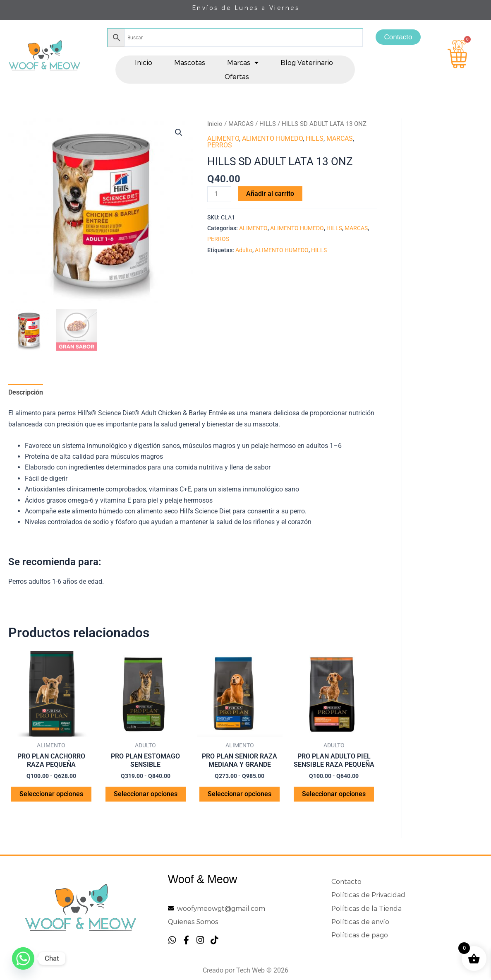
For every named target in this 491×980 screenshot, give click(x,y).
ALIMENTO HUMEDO (272, 138)
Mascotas (190, 62)
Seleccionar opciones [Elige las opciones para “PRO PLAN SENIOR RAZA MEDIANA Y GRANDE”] (240, 794)
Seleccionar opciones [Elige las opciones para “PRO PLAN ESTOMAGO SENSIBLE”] (146, 794)
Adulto (244, 250)
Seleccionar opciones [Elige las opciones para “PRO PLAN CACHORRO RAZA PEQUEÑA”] (51, 794)
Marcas (243, 63)
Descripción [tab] (26, 392)
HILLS (268, 124)
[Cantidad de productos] (219, 194)
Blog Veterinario (307, 62)
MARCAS (241, 124)
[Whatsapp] (23, 958)
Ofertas (237, 76)
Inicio (144, 62)
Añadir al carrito (270, 194)
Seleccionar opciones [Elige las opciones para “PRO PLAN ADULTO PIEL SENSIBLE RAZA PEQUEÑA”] (334, 794)
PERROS (220, 145)
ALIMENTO (223, 138)
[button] (179, 132)
